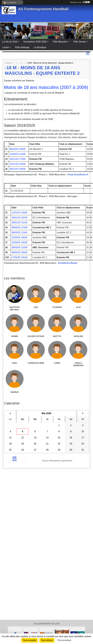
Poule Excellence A (78, 175)
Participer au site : (80, 2)
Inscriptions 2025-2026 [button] (35, 42)
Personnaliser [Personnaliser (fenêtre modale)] (64, 640)
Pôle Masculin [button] (60, 42)
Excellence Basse (68, 263)
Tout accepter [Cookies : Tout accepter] (30, 640)
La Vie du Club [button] (10, 42)
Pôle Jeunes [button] (80, 42)
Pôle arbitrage (22, 47)
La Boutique (40, 47)
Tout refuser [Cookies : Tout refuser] (47, 640)
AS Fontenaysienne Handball (43, 9)
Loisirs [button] (6, 47)
